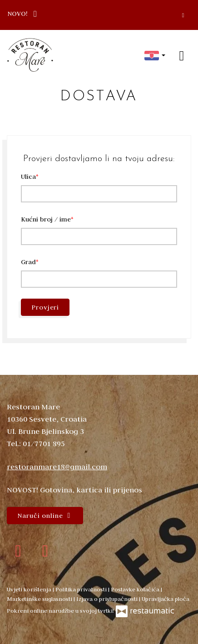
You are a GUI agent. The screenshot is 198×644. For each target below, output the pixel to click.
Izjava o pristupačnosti (108, 599)
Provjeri (45, 307)
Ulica (28, 177)
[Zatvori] (183, 15)
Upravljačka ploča (166, 599)
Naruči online (45, 516)
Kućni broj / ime (46, 219)
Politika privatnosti (82, 589)
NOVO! (24, 13)
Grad (28, 262)
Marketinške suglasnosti (40, 599)
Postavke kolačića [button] (136, 589)
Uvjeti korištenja (30, 589)
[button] (155, 55)
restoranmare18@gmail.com (57, 467)
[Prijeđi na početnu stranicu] (30, 55)
